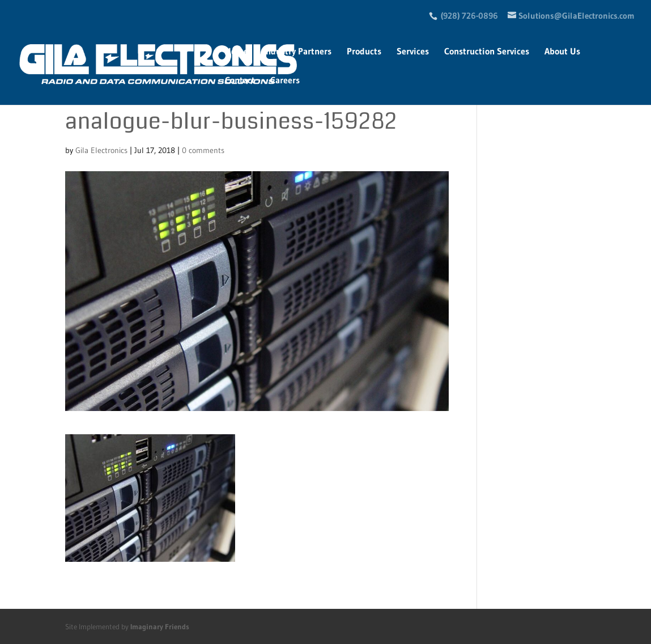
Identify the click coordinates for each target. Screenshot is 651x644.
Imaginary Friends (160, 626)
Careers (285, 81)
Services (413, 52)
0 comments (203, 150)
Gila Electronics (101, 150)
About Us (562, 52)
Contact (240, 81)
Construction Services (487, 52)
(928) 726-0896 (469, 16)
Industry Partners (297, 52)
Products (364, 52)
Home (237, 52)
